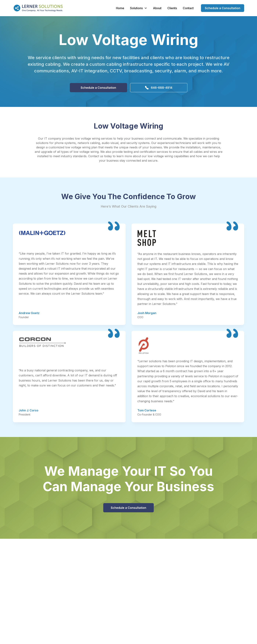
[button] (139, 8)
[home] (38, 8)
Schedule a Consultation (223, 8)
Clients (172, 8)
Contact (188, 8)
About (157, 8)
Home (120, 8)
